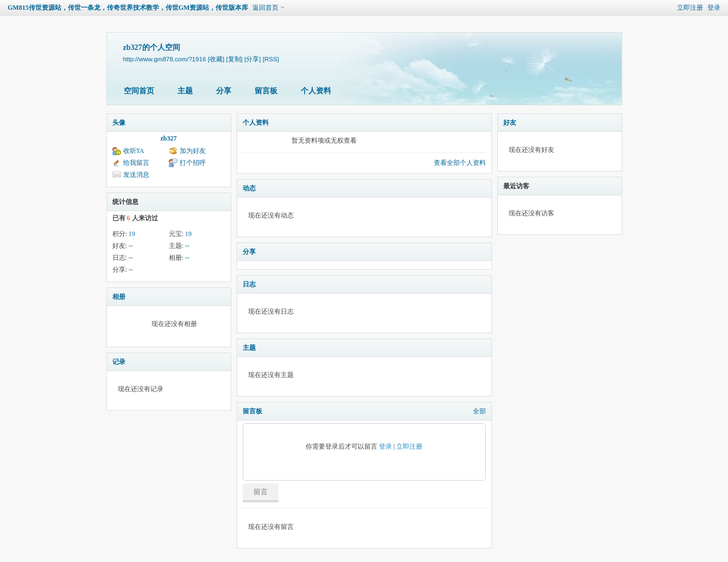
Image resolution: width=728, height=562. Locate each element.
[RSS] (271, 59)
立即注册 (690, 8)
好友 (510, 123)
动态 (249, 188)
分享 (224, 91)
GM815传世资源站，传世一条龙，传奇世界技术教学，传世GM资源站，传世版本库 (128, 8)
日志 (249, 284)
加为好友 (193, 151)
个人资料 (316, 91)
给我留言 (136, 163)
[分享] (252, 59)
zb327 (169, 138)
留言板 (266, 91)
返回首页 (265, 8)
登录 (714, 8)
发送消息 (136, 175)
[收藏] (216, 59)
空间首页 (139, 91)
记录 (119, 362)
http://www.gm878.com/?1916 (165, 59)
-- (131, 246)
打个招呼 (193, 163)
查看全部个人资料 (460, 163)
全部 (479, 411)
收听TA (134, 151)
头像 (119, 123)
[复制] (234, 59)
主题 (185, 91)
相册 (119, 297)
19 (132, 234)
